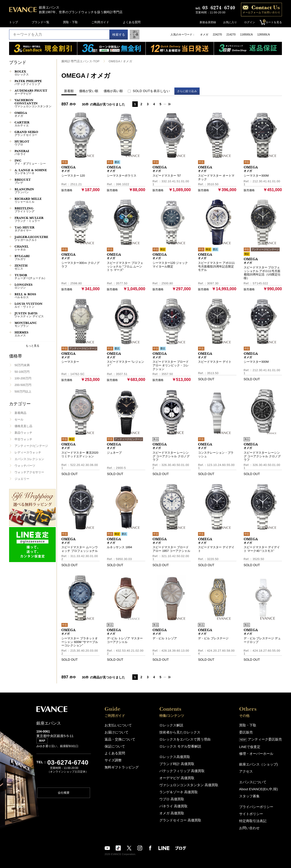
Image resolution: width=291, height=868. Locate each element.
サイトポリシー (254, 808)
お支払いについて (116, 725)
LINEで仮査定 (253, 745)
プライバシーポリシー (258, 802)
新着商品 (20, 413)
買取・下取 (70, 22)
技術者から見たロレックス (181, 731)
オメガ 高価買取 (174, 807)
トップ (14, 22)
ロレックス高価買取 (177, 755)
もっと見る (33, 346)
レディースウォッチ (28, 452)
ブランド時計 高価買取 (179, 761)
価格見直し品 (23, 426)
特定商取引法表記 (256, 815)
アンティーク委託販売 (263, 738)
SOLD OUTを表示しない (151, 91)
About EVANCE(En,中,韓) (261, 785)
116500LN (246, 35)
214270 (231, 35)
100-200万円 (23, 378)
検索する (114, 35)
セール (19, 419)
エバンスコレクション (29, 459)
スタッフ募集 (253, 792)
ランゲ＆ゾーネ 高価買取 (180, 788)
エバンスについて (256, 778)
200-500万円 (23, 385)
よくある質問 (132, 22)
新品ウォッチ (23, 433)
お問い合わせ (253, 822)
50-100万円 (22, 372)
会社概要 (64, 795)
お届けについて (115, 731)
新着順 (69, 91)
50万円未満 (22, 365)
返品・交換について (118, 738)
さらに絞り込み (189, 91)
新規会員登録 (206, 22)
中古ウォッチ (23, 439)
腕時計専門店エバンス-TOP (79, 61)
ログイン (247, 22)
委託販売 (250, 731)
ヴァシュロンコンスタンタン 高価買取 (189, 781)
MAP (43, 743)
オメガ (204, 35)
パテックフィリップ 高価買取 (183, 768)
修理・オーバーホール (258, 751)
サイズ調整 (112, 758)
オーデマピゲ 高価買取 (179, 774)
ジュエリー (22, 479)
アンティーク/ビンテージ (31, 446)
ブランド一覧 (40, 22)
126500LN (263, 35)
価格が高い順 (113, 91)
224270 (217, 35)
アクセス (250, 768)
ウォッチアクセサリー (29, 472)
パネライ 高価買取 (176, 801)
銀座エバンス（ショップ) (260, 762)
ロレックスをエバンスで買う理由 (186, 738)
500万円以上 (23, 391)
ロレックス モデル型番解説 (182, 744)
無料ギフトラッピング (119, 764)
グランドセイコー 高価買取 (182, 814)
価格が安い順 (89, 91)
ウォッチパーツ (25, 466)
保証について (113, 744)
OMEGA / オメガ (117, 61)
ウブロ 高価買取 (174, 794)
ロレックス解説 (174, 725)
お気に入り (228, 22)
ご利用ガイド (100, 22)
